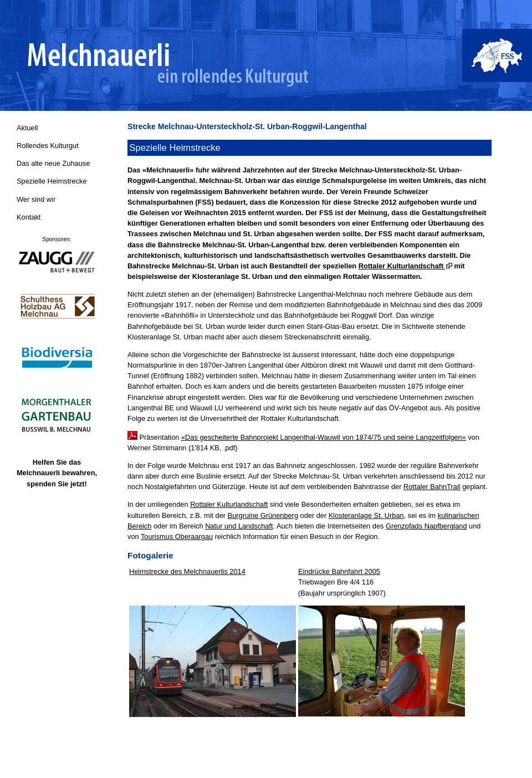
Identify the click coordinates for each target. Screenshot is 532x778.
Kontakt (29, 217)
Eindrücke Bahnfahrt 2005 (339, 571)
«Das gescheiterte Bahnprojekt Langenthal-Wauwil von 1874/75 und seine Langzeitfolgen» (324, 437)
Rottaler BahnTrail (432, 487)
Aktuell (27, 128)
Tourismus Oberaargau (177, 537)
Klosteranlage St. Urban (366, 515)
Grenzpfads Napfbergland (426, 526)
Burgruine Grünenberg (263, 515)
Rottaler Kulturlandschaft (405, 266)
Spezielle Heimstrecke (52, 181)
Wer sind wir (36, 199)
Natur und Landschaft (239, 526)
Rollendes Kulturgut (48, 146)
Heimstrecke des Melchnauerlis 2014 (187, 571)
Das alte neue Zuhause (53, 163)
